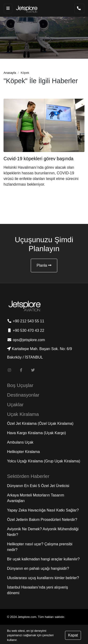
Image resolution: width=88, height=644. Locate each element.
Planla (44, 265)
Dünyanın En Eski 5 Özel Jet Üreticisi (38, 486)
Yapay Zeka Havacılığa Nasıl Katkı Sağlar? (43, 510)
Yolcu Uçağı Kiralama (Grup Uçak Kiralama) (44, 461)
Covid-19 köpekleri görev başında (38, 159)
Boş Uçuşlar (20, 385)
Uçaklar (15, 404)
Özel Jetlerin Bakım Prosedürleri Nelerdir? (42, 520)
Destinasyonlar (23, 395)
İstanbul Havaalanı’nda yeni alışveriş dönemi (38, 590)
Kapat (73, 635)
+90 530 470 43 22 (26, 330)
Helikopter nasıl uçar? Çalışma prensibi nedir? (40, 547)
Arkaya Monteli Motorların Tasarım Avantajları (36, 498)
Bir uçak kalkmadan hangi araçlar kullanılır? (43, 559)
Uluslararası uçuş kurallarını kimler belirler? (43, 578)
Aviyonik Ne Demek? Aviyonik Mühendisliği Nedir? (43, 532)
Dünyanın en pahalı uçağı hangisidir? (38, 568)
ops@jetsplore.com (26, 340)
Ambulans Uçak (20, 442)
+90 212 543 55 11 (26, 321)
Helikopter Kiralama (23, 452)
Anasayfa (10, 73)
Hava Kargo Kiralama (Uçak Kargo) (36, 433)
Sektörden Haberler (28, 476)
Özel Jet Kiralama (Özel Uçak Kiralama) (40, 423)
